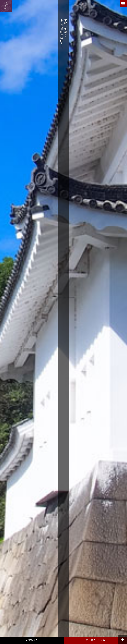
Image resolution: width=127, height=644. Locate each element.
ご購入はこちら (95, 640)
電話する (32, 640)
